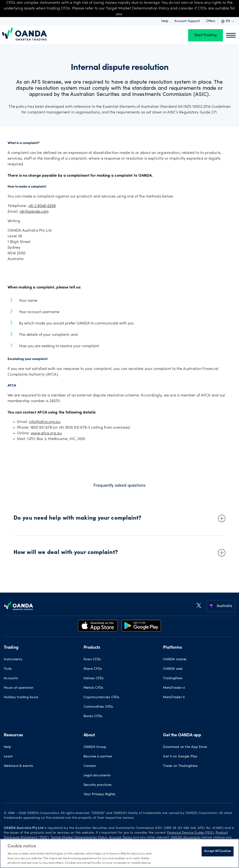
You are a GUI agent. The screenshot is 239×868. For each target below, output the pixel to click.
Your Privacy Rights (100, 794)
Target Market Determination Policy (79, 838)
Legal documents (97, 776)
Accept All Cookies (217, 851)
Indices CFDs (94, 679)
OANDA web (173, 669)
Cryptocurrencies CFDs (101, 697)
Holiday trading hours (21, 697)
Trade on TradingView (180, 766)
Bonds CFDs (93, 716)
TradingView (173, 679)
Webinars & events (18, 766)
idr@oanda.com (34, 212)
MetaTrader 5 (174, 697)
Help (165, 21)
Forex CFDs (92, 660)
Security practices (98, 785)
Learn (8, 757)
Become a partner (98, 757)
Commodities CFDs (98, 707)
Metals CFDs (93, 688)
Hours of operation (19, 688)
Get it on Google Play (180, 757)
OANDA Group (95, 747)
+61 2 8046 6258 (42, 206)
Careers (90, 766)
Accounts (11, 679)
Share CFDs (93, 669)
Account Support (187, 21)
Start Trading (206, 35)
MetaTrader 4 (174, 688)
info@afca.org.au (45, 422)
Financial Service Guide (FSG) (190, 833)
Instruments (13, 660)
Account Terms (120, 838)
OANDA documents (186, 838)
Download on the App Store (185, 747)
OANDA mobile (175, 660)
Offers (210, 21)
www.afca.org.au (46, 433)
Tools (8, 669)
